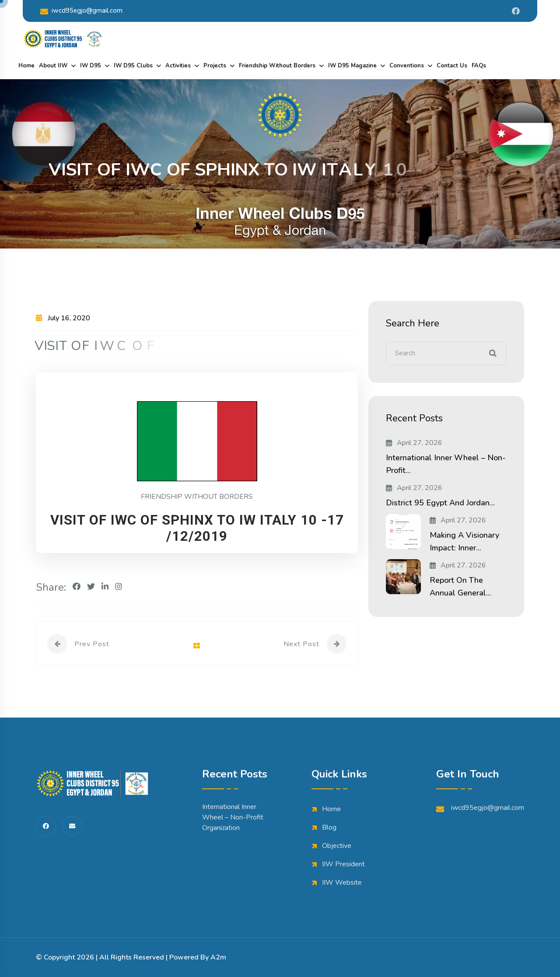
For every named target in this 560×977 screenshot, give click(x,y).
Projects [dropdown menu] (215, 66)
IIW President (343, 864)
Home (26, 66)
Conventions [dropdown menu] (407, 66)
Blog (329, 827)
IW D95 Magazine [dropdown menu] (352, 66)
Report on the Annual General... (460, 587)
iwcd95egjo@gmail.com (81, 11)
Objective (337, 846)
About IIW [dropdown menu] (53, 66)
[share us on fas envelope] (72, 826)
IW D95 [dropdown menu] (91, 66)
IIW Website (342, 882)
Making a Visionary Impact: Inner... (464, 541)
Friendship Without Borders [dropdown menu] (277, 66)
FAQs (479, 66)
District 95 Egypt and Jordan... (440, 503)
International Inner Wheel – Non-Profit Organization (233, 817)
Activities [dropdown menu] (178, 66)
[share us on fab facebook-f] (46, 826)
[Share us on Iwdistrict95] (516, 11)
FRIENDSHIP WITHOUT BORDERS (197, 497)
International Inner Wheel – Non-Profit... (446, 464)
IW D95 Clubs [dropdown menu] (133, 66)
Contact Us (452, 66)
